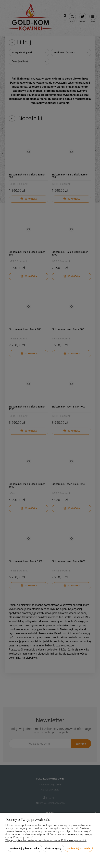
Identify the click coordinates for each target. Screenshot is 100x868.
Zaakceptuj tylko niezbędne (25, 848)
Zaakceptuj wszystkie (79, 848)
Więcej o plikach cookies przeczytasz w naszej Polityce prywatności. (46, 840)
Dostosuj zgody (53, 848)
